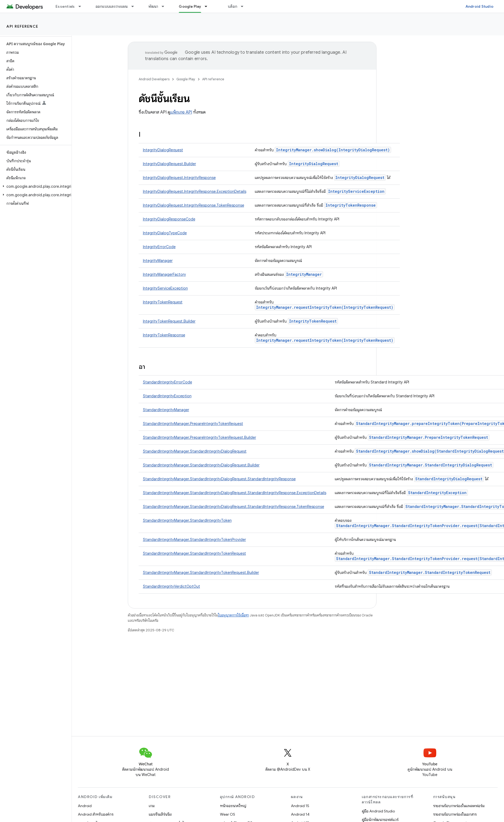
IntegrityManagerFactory (164, 274)
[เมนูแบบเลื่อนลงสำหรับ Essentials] (82, 6)
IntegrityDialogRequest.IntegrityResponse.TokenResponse (194, 205)
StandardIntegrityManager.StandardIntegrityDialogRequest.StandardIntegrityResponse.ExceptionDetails (235, 493)
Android (85, 806)
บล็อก (233, 6)
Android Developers (154, 79)
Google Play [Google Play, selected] (190, 6)
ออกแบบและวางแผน (112, 6)
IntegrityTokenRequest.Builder (169, 321)
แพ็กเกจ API (181, 112)
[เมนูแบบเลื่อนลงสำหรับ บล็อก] (244, 6)
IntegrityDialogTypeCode (165, 233)
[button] (35, 186)
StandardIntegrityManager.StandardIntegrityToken (187, 520)
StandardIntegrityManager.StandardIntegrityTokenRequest (194, 553)
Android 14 (300, 814)
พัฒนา (153, 6)
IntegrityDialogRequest (163, 150)
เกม (152, 806)
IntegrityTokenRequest (163, 302)
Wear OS (228, 814)
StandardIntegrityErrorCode (168, 382)
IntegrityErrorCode (159, 247)
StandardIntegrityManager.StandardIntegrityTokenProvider (194, 540)
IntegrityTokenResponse (351, 205)
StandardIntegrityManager (166, 410)
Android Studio (480, 6)
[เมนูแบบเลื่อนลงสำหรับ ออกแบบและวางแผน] (135, 6)
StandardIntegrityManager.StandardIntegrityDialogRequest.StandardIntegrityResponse (219, 479)
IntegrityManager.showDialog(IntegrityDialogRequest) (333, 150)
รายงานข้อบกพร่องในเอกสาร (455, 814)
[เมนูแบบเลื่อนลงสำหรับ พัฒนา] (165, 6)
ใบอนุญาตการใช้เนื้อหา (233, 615)
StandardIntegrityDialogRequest (449, 479)
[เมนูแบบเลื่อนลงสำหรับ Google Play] (208, 6)
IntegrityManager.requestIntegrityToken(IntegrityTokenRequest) (325, 307)
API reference (22, 26)
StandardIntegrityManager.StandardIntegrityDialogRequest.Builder (201, 465)
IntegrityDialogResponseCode (169, 219)
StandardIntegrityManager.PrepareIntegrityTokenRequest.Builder (200, 437)
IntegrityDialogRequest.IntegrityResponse (179, 178)
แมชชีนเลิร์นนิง (160, 814)
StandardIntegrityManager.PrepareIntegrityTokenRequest (193, 424)
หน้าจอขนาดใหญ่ (233, 806)
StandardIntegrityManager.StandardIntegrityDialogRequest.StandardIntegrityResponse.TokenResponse (234, 507)
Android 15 (300, 806)
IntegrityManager (158, 261)
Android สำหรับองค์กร (96, 814)
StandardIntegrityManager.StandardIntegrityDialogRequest (195, 451)
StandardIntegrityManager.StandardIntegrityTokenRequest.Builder (201, 573)
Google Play (186, 79)
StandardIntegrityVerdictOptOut (171, 586)
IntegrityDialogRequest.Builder (170, 164)
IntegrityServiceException (356, 191)
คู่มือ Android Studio (378, 811)
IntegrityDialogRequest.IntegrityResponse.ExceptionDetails (195, 191)
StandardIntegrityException (167, 396)
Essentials (65, 6)
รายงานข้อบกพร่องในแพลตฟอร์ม (459, 806)
